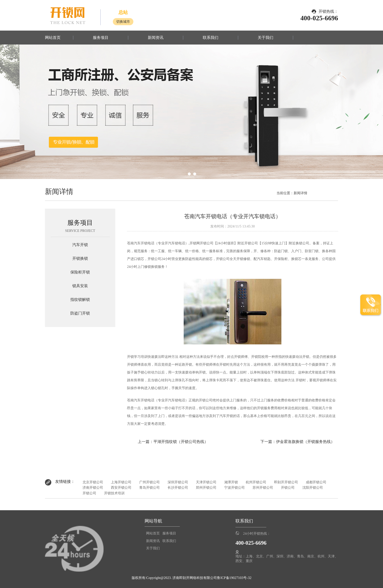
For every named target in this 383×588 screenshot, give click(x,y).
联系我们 (211, 38)
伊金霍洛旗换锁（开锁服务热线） (305, 442)
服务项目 (101, 38)
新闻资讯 (156, 38)
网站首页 (53, 38)
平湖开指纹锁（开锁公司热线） (181, 442)
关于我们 (266, 38)
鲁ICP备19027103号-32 (234, 578)
